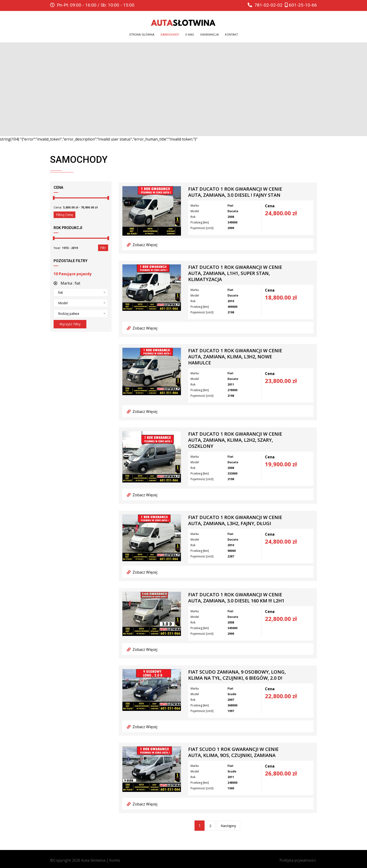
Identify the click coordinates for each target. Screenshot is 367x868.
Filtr (103, 248)
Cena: (58, 207)
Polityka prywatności (298, 860)
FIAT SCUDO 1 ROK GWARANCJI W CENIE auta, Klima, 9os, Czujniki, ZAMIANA (233, 752)
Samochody (170, 35)
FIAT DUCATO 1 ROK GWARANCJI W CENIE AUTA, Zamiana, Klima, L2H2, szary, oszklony (235, 440)
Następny (228, 826)
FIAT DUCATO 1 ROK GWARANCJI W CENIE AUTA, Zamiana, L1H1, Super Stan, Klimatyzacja (235, 273)
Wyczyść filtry (70, 324)
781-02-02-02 (265, 5)
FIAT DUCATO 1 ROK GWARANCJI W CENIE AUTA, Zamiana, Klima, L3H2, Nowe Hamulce (235, 357)
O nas (190, 35)
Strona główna (142, 35)
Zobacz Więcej (142, 245)
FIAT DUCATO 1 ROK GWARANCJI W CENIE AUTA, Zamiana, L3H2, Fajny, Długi (235, 520)
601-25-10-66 (301, 5)
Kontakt (231, 35)
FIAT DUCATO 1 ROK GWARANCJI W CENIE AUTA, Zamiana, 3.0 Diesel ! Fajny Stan (235, 192)
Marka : (67, 283)
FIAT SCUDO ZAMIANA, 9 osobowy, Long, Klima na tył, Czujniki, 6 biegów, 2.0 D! (237, 675)
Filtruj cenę (64, 215)
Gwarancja (209, 35)
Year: (57, 248)
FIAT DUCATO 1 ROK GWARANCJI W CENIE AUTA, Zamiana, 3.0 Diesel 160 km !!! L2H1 (236, 598)
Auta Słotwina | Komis (101, 860)
